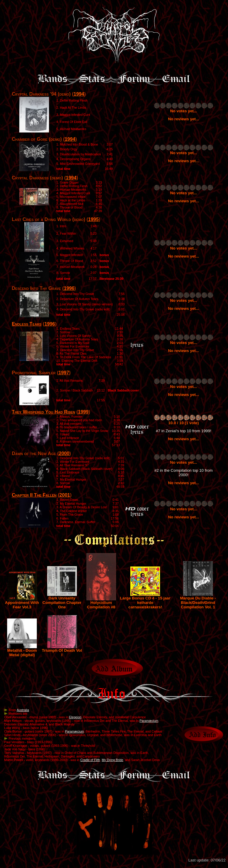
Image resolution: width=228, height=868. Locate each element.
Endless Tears (27, 324)
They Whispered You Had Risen (43, 412)
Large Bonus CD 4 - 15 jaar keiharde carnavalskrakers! (145, 601)
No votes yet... (183, 111)
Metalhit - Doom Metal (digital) (22, 651)
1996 (69, 288)
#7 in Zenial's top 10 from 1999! (183, 431)
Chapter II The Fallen (34, 495)
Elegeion (75, 717)
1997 (64, 373)
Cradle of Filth (90, 760)
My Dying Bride (113, 760)
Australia (23, 710)
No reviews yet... (183, 119)
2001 (65, 495)
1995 (94, 219)
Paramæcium (149, 721)
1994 (79, 94)
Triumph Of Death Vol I (62, 651)
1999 (83, 412)
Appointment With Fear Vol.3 (22, 603)
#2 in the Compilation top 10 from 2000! (183, 473)
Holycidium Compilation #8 (101, 603)
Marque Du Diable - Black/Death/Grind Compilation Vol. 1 (198, 601)
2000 (64, 453)
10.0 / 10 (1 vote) (184, 423)
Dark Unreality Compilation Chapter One (62, 601)
